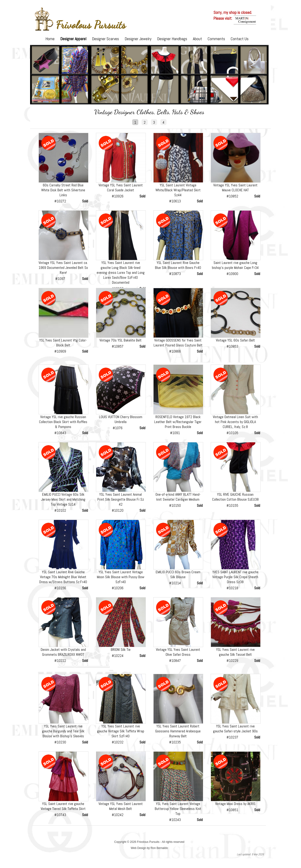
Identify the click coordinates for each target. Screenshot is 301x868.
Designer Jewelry (138, 39)
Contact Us (240, 39)
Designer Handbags (172, 39)
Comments (216, 39)
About (197, 39)
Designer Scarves (105, 39)
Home (50, 39)
